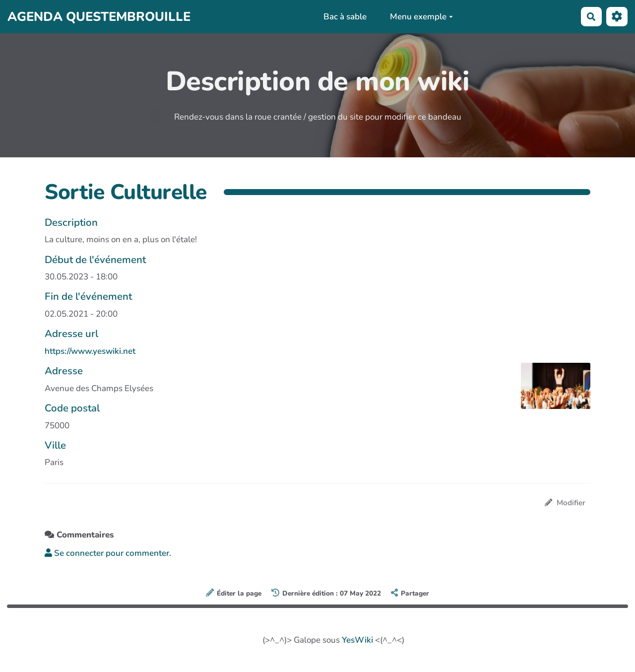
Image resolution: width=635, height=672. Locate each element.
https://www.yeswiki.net (90, 351)
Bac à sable (345, 17)
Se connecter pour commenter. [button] (108, 553)
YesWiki (357, 640)
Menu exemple (421, 17)
